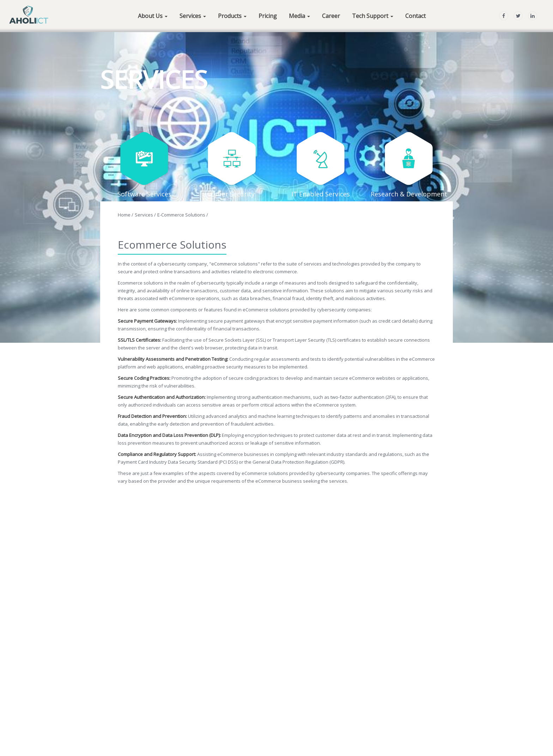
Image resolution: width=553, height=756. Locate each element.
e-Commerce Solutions (183, 215)
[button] (153, 15)
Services (145, 215)
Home (126, 215)
